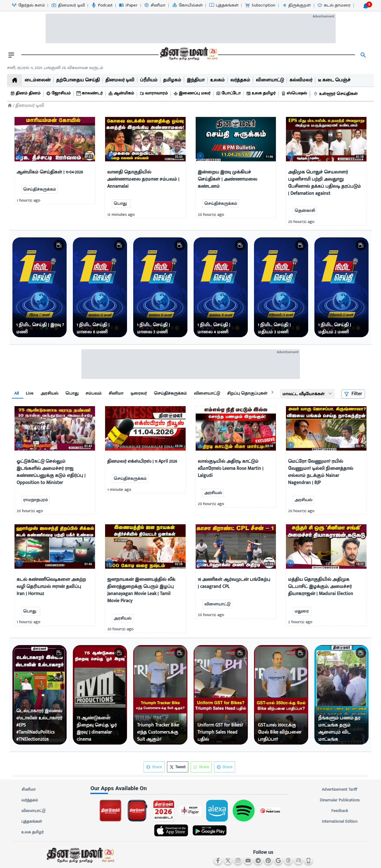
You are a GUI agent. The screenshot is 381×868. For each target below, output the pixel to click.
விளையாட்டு (33, 811)
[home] (15, 80)
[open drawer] (11, 55)
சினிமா (28, 790)
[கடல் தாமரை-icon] (334, 5)
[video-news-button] (21, 154)
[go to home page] (188, 55)
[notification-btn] (366, 6)
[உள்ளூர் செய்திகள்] (336, 94)
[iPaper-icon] (128, 5)
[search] (363, 55)
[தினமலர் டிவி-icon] (68, 5)
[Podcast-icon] (102, 5)
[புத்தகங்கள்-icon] (224, 5)
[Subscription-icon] (260, 5)
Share (225, 767)
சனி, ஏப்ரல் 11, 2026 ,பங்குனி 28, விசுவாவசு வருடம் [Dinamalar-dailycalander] (55, 68)
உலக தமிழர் (32, 832)
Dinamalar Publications (340, 800)
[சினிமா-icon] (155, 5)
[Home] (10, 106)
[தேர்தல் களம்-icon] (28, 5)
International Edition (340, 822)
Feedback (340, 811)
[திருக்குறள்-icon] (296, 5)
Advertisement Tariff (340, 790)
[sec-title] (190, 789)
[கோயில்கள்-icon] (187, 5)
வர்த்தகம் (30, 800)
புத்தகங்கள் (32, 822)
